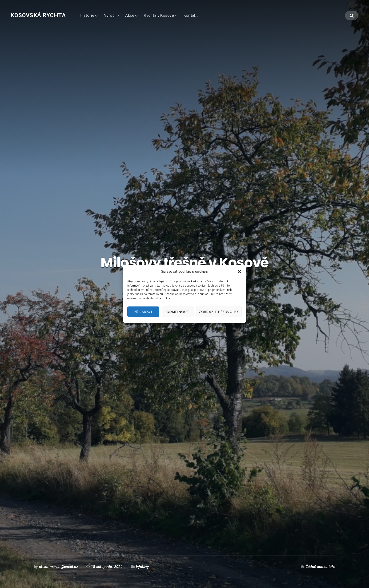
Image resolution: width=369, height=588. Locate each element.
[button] (239, 272)
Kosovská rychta (38, 15)
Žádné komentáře (320, 567)
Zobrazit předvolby (219, 312)
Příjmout (143, 312)
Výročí (110, 15)
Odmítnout (178, 312)
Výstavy (142, 567)
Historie (87, 15)
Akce (130, 15)
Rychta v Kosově (159, 15)
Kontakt (191, 15)
